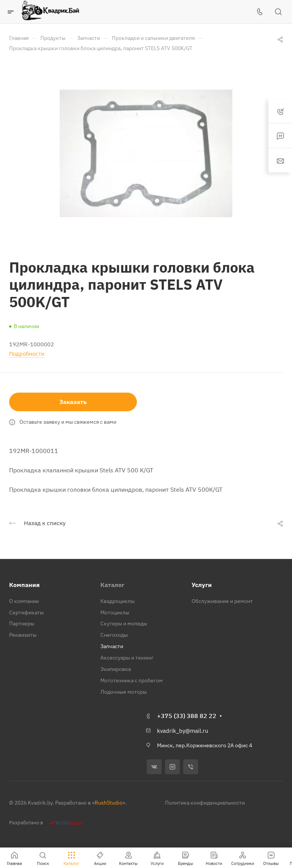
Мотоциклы (115, 612)
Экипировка (116, 669)
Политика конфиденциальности (205, 803)
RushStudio (109, 803)
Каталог (112, 585)
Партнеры (22, 623)
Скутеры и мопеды (124, 623)
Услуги (202, 585)
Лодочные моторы (124, 692)
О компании (24, 601)
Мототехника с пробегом (132, 680)
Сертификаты (26, 612)
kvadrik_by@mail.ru (183, 731)
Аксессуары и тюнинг (127, 658)
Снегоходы (114, 635)
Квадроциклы (117, 601)
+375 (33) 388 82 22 (187, 716)
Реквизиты (23, 635)
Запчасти (112, 646)
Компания (24, 585)
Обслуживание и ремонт (222, 601)
